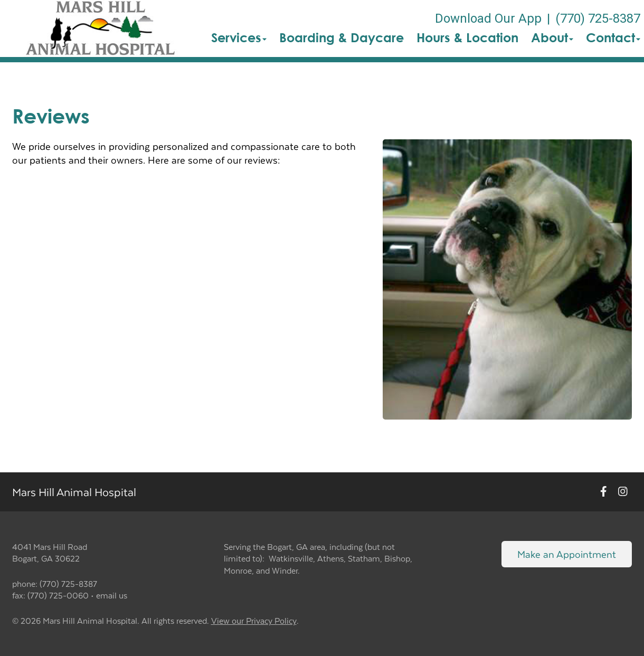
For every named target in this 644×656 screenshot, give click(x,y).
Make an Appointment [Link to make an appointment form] (567, 554)
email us (112, 595)
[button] (100, 28)
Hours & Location (467, 37)
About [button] (552, 37)
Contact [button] (613, 37)
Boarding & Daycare (342, 37)
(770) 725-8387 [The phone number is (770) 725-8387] (598, 18)
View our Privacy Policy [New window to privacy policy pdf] (254, 621)
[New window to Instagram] (623, 492)
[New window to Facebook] (604, 492)
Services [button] (239, 37)
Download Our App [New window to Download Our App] (488, 18)
